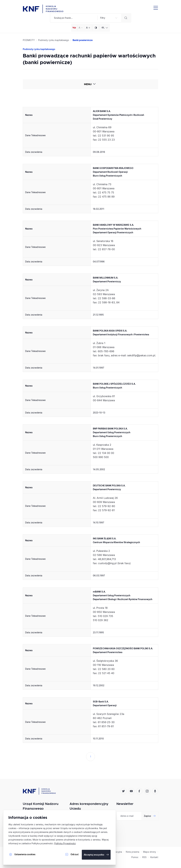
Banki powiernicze (83, 40)
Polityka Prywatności (65, 843)
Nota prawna (133, 852)
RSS (144, 857)
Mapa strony (150, 852)
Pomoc (135, 857)
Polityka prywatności (42, 843)
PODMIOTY (29, 40)
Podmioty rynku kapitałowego (54, 40)
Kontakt (154, 857)
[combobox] (105, 28)
